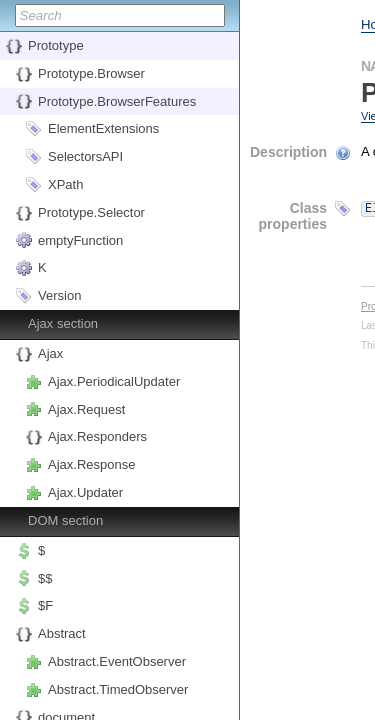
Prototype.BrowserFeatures (117, 101)
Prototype (56, 45)
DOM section (65, 520)
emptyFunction (80, 240)
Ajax (50, 353)
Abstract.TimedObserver (118, 689)
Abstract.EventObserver (117, 661)
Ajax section (63, 323)
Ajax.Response (91, 464)
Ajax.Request (86, 409)
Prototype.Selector (91, 212)
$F (45, 605)
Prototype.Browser (91, 73)
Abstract (62, 633)
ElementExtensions (103, 128)
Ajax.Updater (85, 492)
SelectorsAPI (85, 156)
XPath (65, 184)
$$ (45, 578)
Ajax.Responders (97, 436)
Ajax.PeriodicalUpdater (114, 381)
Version (59, 295)
